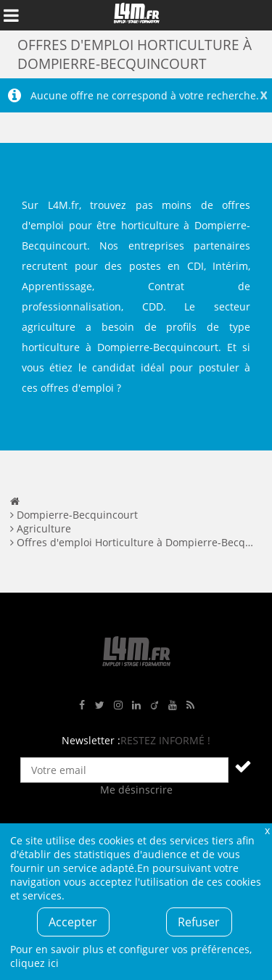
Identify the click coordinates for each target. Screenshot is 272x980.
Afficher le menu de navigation (11, 15)
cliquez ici (34, 963)
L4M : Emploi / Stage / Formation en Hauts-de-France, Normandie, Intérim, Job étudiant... (136, 15)
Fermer (267, 830)
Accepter (73, 922)
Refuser (199, 922)
